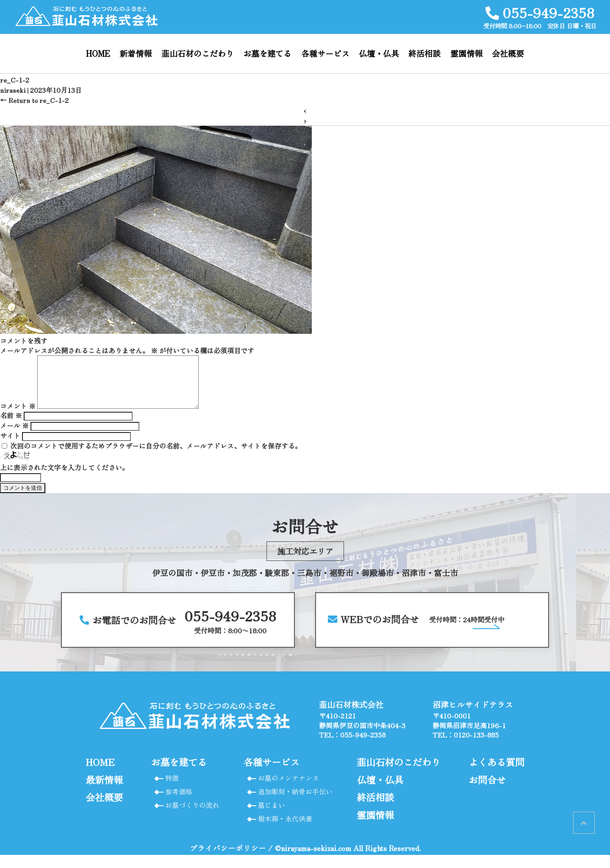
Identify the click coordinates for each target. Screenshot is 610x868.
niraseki (13, 90)
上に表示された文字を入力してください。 (64, 477)
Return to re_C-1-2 (34, 100)
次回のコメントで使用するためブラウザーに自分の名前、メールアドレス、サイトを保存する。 (156, 456)
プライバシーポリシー (228, 861)
